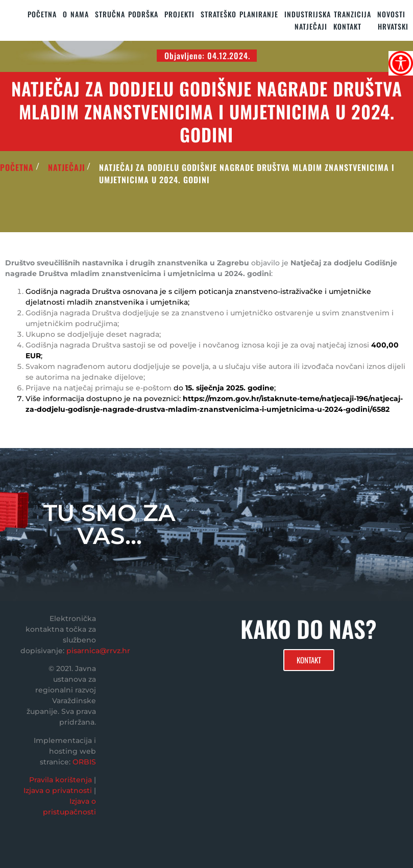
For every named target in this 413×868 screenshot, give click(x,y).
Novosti (391, 14)
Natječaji (311, 26)
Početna (42, 14)
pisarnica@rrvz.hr (98, 651)
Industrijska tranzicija (328, 14)
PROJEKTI (179, 14)
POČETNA (17, 167)
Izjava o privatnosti (58, 790)
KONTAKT (347, 26)
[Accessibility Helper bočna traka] (401, 63)
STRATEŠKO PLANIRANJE (239, 14)
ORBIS (84, 762)
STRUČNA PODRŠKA (127, 14)
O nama (76, 14)
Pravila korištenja (60, 780)
